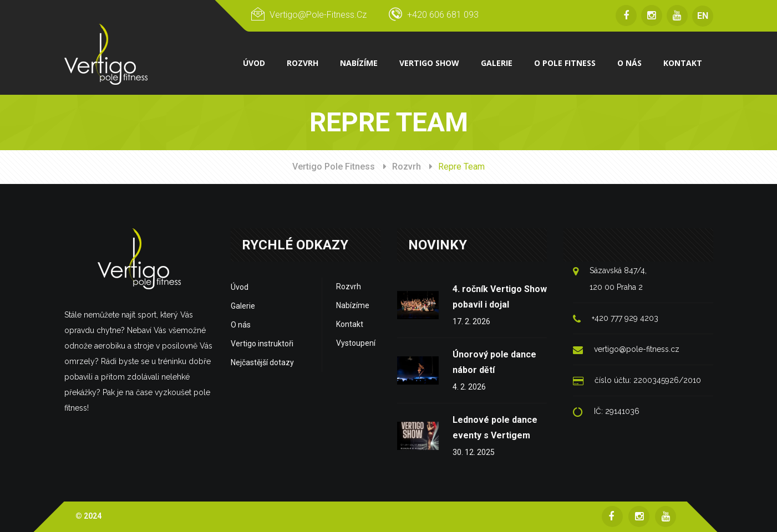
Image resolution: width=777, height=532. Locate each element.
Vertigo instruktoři (262, 344)
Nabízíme (353, 305)
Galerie (243, 306)
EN (703, 16)
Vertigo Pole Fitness (334, 167)
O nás (241, 325)
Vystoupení (356, 343)
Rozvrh (407, 167)
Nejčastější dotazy (262, 362)
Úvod (240, 287)
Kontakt (350, 324)
